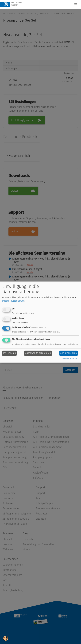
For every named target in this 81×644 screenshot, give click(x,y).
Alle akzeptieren (68, 353)
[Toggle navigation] (76, 4)
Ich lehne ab (10, 353)
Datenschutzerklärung (13, 301)
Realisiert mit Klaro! (70, 359)
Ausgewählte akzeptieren (38, 353)
